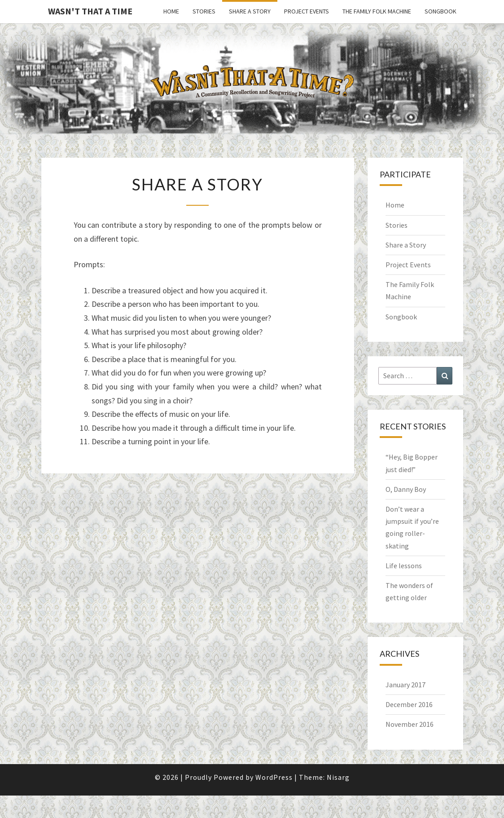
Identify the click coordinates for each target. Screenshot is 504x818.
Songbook (440, 11)
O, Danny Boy (406, 489)
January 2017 (405, 685)
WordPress (274, 777)
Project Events (307, 11)
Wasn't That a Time (90, 11)
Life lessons (404, 566)
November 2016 (410, 724)
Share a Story (250, 11)
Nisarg (338, 777)
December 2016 (409, 704)
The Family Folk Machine (377, 11)
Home (171, 11)
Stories (204, 11)
